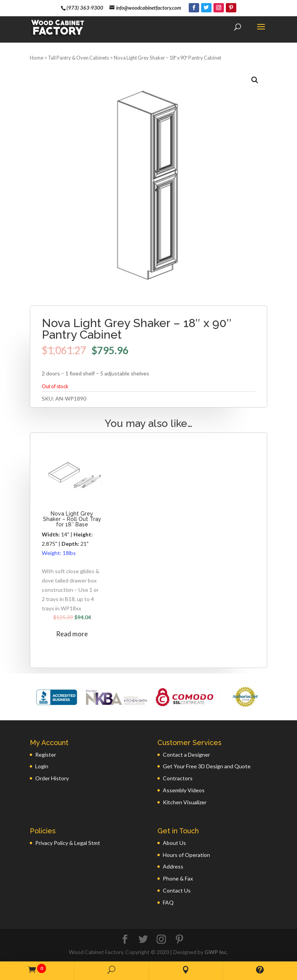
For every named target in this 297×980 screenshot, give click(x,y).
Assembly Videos (184, 790)
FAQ (168, 902)
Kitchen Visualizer (185, 802)
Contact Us (177, 890)
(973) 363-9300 (85, 8)
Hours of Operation (186, 855)
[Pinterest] (231, 8)
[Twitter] (206, 8)
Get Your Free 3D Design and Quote (207, 766)
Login (42, 766)
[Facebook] (194, 8)
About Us (174, 843)
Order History (52, 778)
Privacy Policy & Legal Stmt (68, 843)
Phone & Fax (178, 878)
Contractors (178, 778)
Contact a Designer (186, 755)
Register (46, 755)
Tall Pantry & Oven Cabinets (79, 58)
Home (37, 58)
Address (173, 866)
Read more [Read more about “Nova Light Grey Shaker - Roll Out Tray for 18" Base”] (72, 634)
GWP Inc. (216, 952)
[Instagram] (219, 8)
